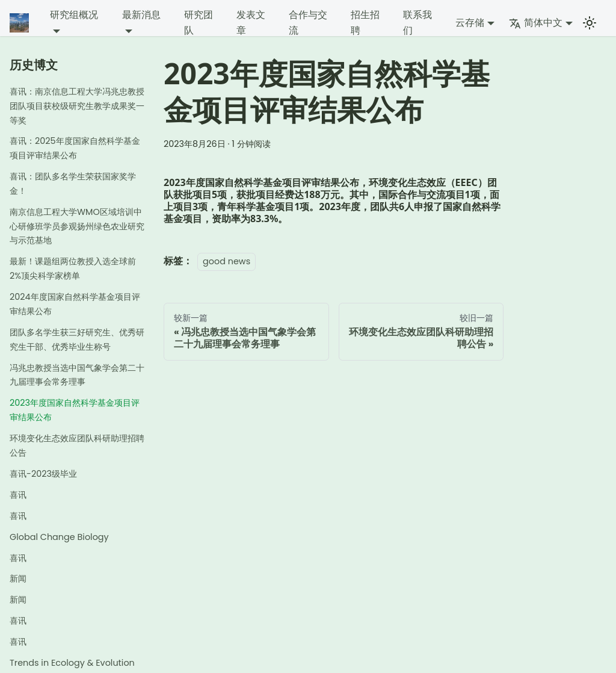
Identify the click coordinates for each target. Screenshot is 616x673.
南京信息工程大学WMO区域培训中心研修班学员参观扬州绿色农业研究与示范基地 (77, 226)
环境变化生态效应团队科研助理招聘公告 (77, 445)
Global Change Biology (59, 537)
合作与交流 (308, 23)
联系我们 (417, 23)
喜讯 (18, 495)
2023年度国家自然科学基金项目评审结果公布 (75, 410)
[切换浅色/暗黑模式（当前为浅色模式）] (590, 23)
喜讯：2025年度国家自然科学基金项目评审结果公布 (75, 148)
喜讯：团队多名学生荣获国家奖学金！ (73, 184)
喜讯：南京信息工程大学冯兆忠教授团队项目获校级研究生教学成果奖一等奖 (77, 106)
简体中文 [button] (536, 23)
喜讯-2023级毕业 (43, 474)
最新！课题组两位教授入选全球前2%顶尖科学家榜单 (73, 268)
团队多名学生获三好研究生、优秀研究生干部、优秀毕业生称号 (77, 340)
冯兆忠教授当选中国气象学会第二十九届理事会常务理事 (77, 375)
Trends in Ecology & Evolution (72, 663)
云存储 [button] (470, 23)
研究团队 (199, 23)
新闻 (18, 578)
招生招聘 (365, 23)
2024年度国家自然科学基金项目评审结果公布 (75, 304)
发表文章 (251, 23)
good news (226, 261)
